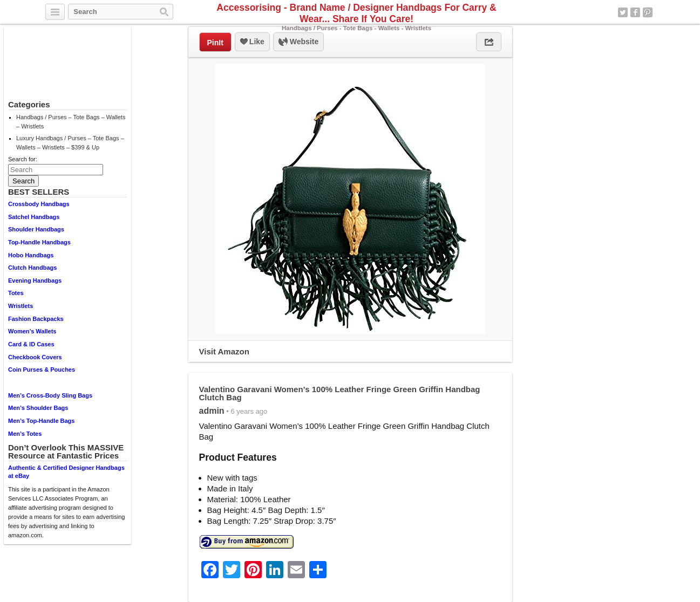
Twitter (623, 12)
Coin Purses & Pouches (42, 370)
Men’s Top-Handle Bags (41, 421)
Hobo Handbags (31, 255)
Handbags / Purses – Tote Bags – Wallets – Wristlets (71, 122)
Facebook (635, 12)
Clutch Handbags (32, 268)
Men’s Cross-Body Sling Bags (50, 395)
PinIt (215, 43)
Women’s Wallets (32, 331)
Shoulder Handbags (36, 229)
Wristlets (21, 306)
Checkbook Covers (35, 357)
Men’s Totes (25, 434)
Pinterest (648, 12)
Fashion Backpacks (36, 319)
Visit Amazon (224, 351)
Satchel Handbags (34, 217)
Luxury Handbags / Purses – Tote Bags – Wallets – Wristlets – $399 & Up (70, 143)
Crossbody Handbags (39, 204)
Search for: (23, 159)
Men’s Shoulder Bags (38, 408)
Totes (16, 293)
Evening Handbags (35, 281)
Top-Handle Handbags (39, 242)
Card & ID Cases (31, 344)
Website (298, 42)
